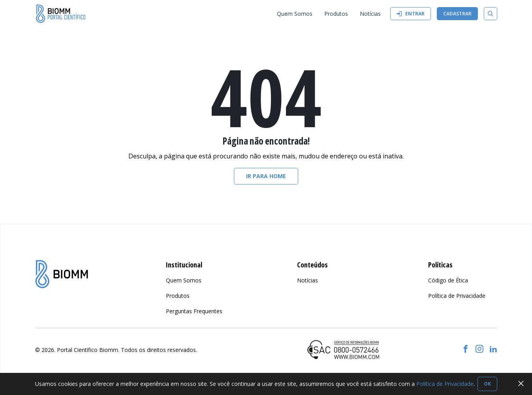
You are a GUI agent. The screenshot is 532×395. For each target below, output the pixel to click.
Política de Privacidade (445, 384)
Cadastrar (457, 14)
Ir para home (266, 176)
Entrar (411, 14)
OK (487, 384)
